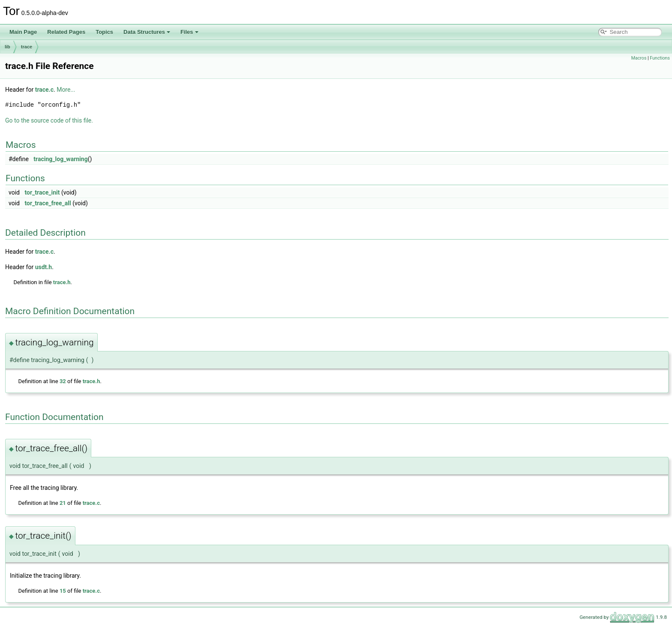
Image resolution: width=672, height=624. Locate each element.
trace (27, 47)
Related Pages (66, 32)
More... (66, 90)
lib (7, 47)
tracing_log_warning (60, 159)
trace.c (44, 90)
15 (63, 591)
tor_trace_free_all (48, 203)
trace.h (62, 282)
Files (189, 32)
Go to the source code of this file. (49, 120)
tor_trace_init (42, 192)
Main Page (23, 32)
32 (63, 381)
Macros (639, 58)
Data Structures (147, 32)
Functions (660, 58)
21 (63, 503)
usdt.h (44, 267)
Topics (104, 32)
